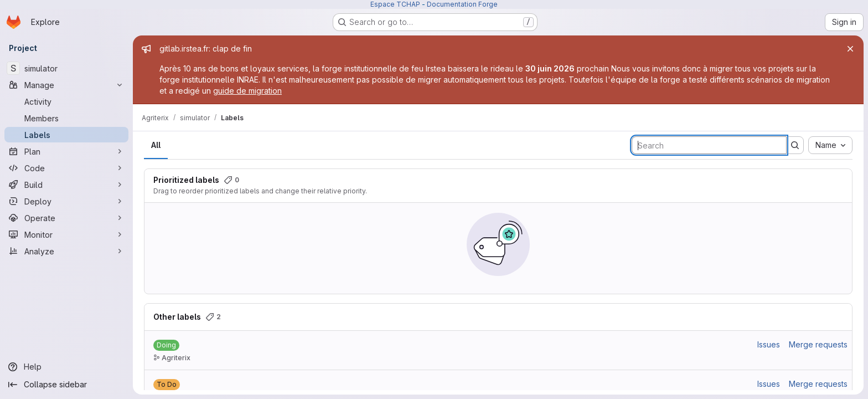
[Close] (850, 49)
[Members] (66, 118)
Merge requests (818, 344)
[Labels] (66, 135)
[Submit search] (795, 145)
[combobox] (830, 145)
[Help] (66, 367)
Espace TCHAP (395, 4)
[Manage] (66, 85)
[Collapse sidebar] (66, 385)
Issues (769, 344)
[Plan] (66, 151)
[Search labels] (709, 145)
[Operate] (66, 218)
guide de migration (247, 91)
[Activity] (66, 101)
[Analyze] (66, 251)
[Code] (66, 168)
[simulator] (66, 68)
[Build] (66, 185)
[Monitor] (66, 234)
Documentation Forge (462, 4)
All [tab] (156, 145)
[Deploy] (66, 201)
